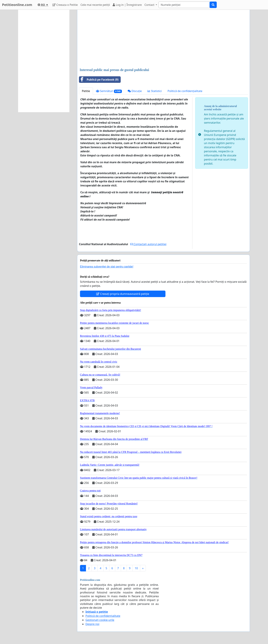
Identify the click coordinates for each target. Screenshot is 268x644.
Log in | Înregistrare (127, 5)
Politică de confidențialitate (185, 91)
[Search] (184, 5)
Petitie (86, 91)
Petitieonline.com (17, 5)
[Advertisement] (163, 39)
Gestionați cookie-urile (100, 620)
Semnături (109, 91)
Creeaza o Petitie (65, 5)
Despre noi (92, 624)
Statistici (155, 91)
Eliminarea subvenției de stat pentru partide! (107, 267)
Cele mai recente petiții (95, 5)
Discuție (135, 91)
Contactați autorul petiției (148, 244)
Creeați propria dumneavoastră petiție (123, 294)
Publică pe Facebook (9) (99, 80)
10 (136, 568)
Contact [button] (150, 5)
